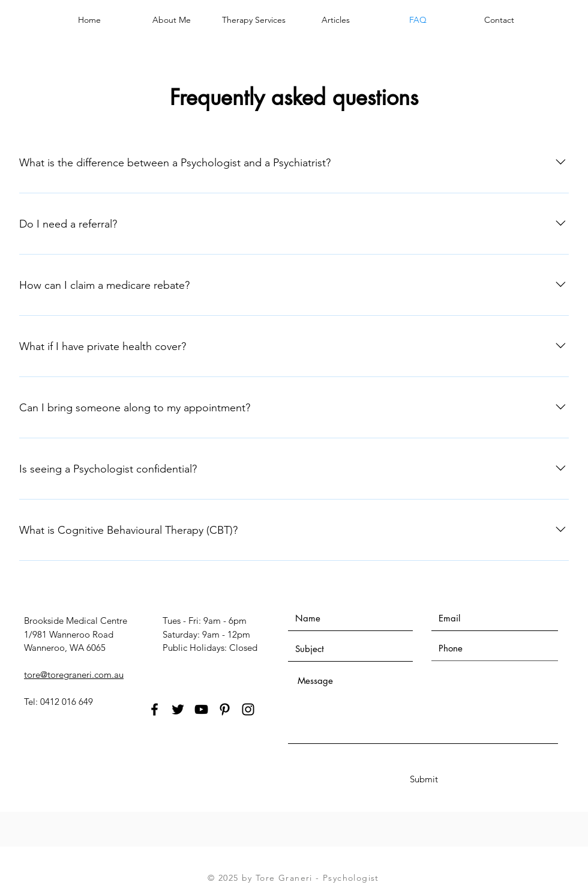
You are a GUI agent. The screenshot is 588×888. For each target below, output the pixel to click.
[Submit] (424, 779)
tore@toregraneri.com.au (74, 675)
